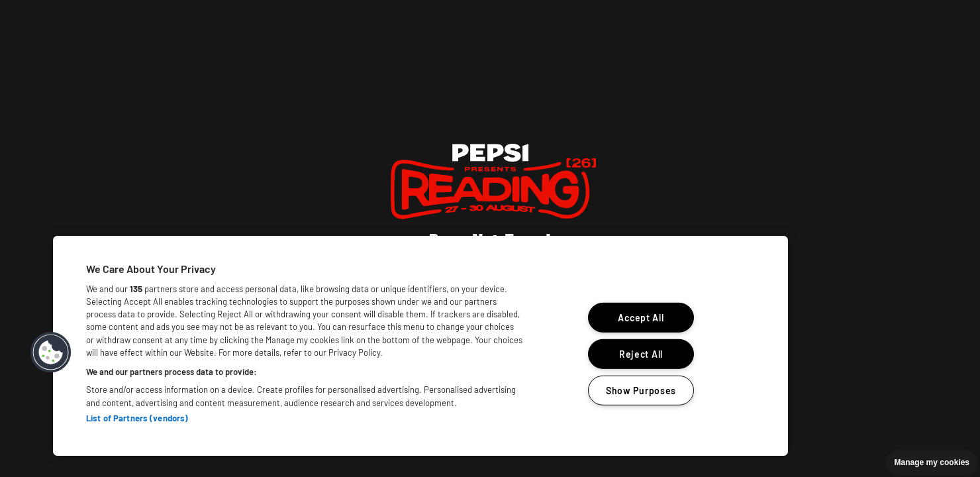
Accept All (641, 318)
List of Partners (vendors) (137, 418)
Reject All (641, 354)
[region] (420, 346)
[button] (51, 352)
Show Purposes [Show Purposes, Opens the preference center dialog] (641, 390)
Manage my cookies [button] (932, 462)
